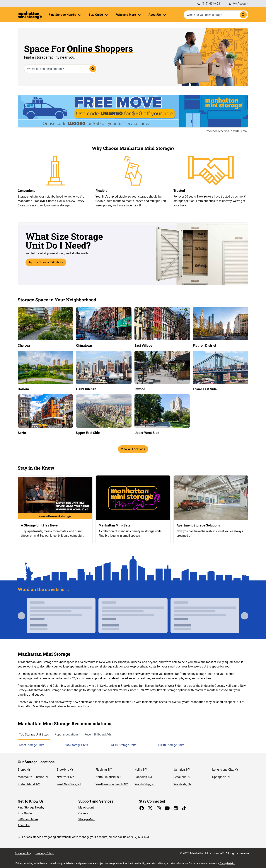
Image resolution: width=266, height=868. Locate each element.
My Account (238, 4)
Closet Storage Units (31, 745)
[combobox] (216, 15)
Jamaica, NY (182, 770)
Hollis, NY (141, 770)
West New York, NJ (69, 784)
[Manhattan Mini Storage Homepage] (30, 15)
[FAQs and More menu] (140, 15)
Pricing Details (227, 863)
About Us (24, 825)
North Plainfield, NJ (108, 777)
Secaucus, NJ (182, 777)
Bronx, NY (24, 770)
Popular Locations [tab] (67, 734)
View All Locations (133, 449)
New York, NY (65, 777)
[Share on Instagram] (159, 808)
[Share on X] (150, 808)
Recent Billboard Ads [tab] (98, 734)
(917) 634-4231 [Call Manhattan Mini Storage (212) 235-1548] (209, 4)
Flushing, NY (104, 770)
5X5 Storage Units (76, 745)
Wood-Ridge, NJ (145, 784)
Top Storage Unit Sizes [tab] (34, 734)
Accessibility (23, 853)
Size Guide (25, 813)
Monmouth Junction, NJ (34, 777)
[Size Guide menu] (107, 15)
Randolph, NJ (143, 777)
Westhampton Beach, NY (112, 784)
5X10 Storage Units (124, 745)
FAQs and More (28, 819)
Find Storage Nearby (31, 807)
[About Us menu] (164, 15)
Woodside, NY (183, 784)
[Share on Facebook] (142, 808)
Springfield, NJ (222, 777)
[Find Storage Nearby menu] (80, 15)
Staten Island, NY (29, 784)
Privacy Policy (45, 853)
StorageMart (86, 819)
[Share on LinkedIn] (176, 808)
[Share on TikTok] (184, 808)
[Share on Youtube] (167, 808)
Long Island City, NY (225, 770)
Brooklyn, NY (65, 770)
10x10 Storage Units (171, 745)
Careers (83, 813)
